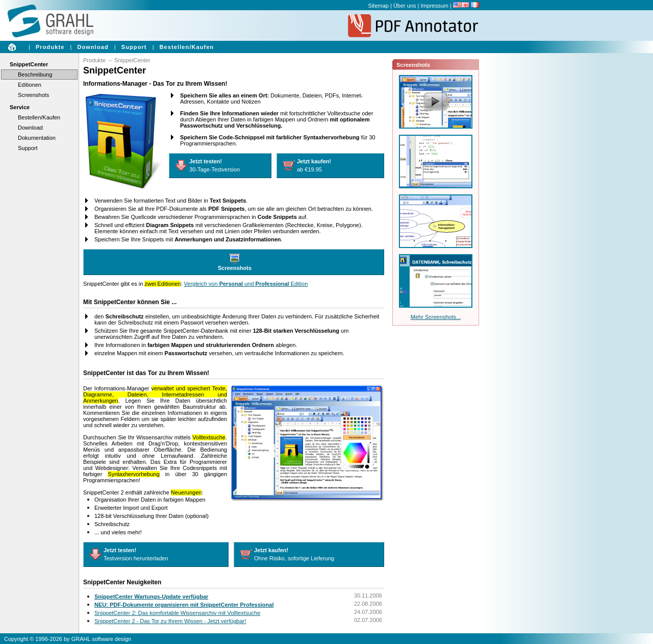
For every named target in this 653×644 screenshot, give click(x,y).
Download (93, 47)
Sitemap (379, 6)
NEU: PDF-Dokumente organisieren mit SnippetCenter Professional (184, 605)
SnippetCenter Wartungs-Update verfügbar (151, 597)
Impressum (435, 6)
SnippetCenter (29, 64)
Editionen (30, 85)
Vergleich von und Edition (246, 284)
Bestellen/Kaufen (187, 47)
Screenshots (33, 95)
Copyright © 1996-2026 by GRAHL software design (68, 639)
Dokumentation (37, 138)
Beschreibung (35, 75)
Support (134, 47)
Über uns (405, 6)
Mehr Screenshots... (436, 317)
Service (20, 107)
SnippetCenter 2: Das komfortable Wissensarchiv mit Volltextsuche (177, 613)
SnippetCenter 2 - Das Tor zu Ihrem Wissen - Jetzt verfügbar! (170, 621)
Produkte (50, 47)
